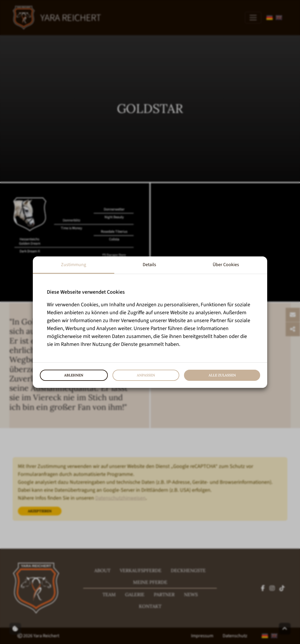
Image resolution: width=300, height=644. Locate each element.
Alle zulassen (222, 375)
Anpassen (146, 375)
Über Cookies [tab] (226, 265)
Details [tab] (149, 265)
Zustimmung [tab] (74, 265)
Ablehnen (74, 375)
